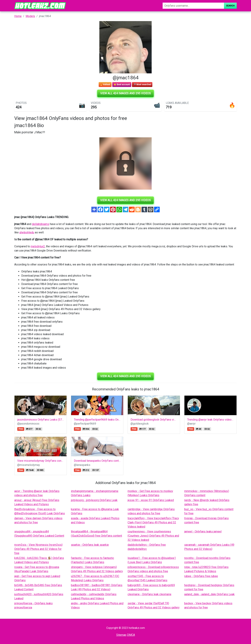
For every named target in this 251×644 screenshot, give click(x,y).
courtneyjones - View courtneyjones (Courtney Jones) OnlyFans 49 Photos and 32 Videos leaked (153, 536)
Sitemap (121, 635)
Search (230, 6)
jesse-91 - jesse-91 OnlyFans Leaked (151, 500)
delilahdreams (41, 224)
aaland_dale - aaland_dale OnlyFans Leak (209, 594)
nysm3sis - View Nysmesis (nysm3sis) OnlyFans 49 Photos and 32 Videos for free (38, 549)
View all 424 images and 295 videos (125, 93)
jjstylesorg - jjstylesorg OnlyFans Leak (94, 500)
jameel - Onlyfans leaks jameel (203, 531)
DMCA (131, 635)
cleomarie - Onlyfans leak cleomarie (149, 594)
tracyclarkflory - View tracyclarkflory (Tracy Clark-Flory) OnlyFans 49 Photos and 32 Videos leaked (153, 522)
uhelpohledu (27, 232)
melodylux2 (38, 246)
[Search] (193, 6)
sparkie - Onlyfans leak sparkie (90, 545)
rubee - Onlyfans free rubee (201, 576)
